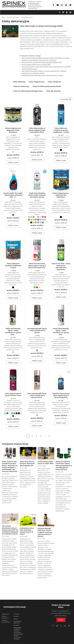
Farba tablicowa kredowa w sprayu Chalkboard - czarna (61, 131)
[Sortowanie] (65, 100)
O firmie (17, 611)
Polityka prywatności (6, 618)
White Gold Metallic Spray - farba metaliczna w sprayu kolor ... (13, 332)
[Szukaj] (60, 12)
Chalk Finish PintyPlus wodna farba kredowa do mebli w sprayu (37, 196)
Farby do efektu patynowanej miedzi (47, 86)
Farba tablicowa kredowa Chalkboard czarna (13, 266)
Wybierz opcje (13, 163)
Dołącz (61, 621)
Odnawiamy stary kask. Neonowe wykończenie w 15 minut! (42, 75)
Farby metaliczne (54, 82)
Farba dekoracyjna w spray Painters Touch (13, 395)
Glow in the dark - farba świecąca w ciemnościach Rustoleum (61, 267)
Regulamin (5, 611)
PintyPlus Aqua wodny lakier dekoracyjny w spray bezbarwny (61, 396)
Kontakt (16, 622)
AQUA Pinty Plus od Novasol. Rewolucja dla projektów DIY (42, 62)
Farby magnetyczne (37, 82)
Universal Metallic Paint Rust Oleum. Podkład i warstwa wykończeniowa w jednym (45, 533)
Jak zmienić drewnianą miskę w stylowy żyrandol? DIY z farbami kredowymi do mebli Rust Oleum (44, 72)
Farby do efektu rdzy (21, 86)
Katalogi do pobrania (18, 619)
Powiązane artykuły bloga (15, 445)
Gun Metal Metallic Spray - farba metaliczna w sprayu (37, 331)
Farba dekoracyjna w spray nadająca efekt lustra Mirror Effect (37, 131)
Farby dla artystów (53, 91)
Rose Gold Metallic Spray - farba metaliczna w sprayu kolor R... (37, 396)
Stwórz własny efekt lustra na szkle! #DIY (36, 64)
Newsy (16, 616)
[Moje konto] (67, 12)
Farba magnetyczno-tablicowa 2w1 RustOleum (61, 196)
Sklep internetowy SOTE (66, 642)
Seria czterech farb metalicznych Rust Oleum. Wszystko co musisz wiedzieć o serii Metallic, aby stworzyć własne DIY (45, 59)
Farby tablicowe (19, 82)
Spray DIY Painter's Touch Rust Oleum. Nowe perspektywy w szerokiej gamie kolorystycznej (64, 466)
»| (49, 437)
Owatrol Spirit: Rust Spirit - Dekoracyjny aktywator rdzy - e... (13, 196)
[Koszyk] (63, 12)
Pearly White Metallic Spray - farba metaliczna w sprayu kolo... (61, 332)
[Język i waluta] (70, 12)
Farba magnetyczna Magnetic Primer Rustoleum (13, 131)
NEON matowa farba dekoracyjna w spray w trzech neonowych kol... (37, 266)
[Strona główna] (14, 5)
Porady (16, 613)
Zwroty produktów (5, 614)
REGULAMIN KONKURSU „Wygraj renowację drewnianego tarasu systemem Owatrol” (18, 630)
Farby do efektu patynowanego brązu (28, 91)
